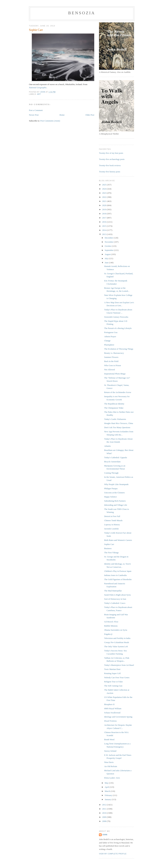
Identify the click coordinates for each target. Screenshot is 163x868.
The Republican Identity (114, 404)
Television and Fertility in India (117, 638)
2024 (105, 189)
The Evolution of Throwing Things (119, 349)
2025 (105, 185)
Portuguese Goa (111, 332)
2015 (105, 226)
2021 (105, 201)
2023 (105, 193)
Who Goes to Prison (112, 365)
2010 (105, 813)
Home (62, 115)
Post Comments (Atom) (50, 121)
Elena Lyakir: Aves (112, 778)
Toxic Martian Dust (112, 669)
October (108, 246)
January (108, 799)
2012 (105, 805)
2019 (105, 209)
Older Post (90, 115)
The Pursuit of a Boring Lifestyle (118, 328)
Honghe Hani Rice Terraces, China (119, 423)
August (108, 254)
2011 (105, 809)
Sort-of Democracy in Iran (115, 599)
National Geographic (38, 88)
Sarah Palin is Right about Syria (117, 595)
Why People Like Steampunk (116, 484)
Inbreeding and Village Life (116, 505)
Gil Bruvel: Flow (111, 622)
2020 (105, 205)
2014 (105, 230)
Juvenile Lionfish (111, 529)
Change (107, 341)
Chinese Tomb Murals (113, 520)
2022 (105, 197)
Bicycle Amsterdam (112, 462)
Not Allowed (109, 370)
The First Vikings (111, 553)
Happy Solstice (110, 497)
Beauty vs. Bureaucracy (114, 353)
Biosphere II (109, 704)
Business (108, 548)
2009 (105, 817)
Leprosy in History (112, 525)
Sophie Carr (109, 544)
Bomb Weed (109, 739)
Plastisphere (109, 345)
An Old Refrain (111, 766)
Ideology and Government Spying (118, 717)
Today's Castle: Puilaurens (115, 419)
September (109, 250)
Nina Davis (109, 762)
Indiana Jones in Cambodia (115, 575)
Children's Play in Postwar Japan (118, 571)
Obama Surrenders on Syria (116, 630)
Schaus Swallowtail (112, 713)
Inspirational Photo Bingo (115, 374)
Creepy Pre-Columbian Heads (117, 642)
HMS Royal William (113, 708)
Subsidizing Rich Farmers (115, 501)
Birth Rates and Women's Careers (118, 540)
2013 (105, 234)
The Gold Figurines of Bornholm (118, 579)
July (107, 258)
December (109, 238)
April (107, 787)
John (105, 835)
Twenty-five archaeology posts (112, 159)
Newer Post (34, 115)
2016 (105, 222)
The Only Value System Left (116, 646)
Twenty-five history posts (110, 172)
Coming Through (111, 473)
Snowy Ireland (110, 751)
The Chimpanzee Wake (114, 408)
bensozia (82, 13)
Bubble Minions (111, 626)
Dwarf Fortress (110, 721)
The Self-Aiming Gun (113, 686)
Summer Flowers (111, 357)
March (108, 791)
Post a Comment (36, 110)
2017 (105, 218)
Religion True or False (113, 682)
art (39, 94)
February (109, 795)
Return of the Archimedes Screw (118, 392)
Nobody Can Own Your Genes (117, 677)
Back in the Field (111, 361)
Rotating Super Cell (112, 673)
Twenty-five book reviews (110, 165)
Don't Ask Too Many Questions (117, 427)
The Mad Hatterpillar (113, 591)
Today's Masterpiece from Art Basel (119, 665)
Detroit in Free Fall (112, 516)
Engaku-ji (108, 634)
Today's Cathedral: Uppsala (115, 457)
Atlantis (107, 446)
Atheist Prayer (110, 336)
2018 (105, 214)
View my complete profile (113, 854)
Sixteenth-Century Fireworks (116, 317)
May (107, 783)
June (107, 263)
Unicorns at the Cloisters (114, 493)
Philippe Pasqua (111, 488)
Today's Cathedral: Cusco (115, 603)
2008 (105, 821)
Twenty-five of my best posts (111, 153)
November (109, 242)
